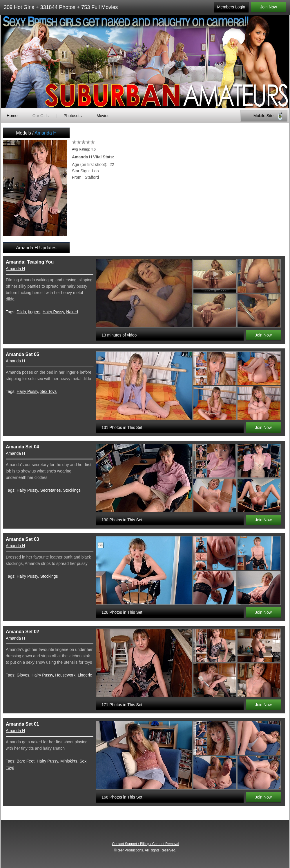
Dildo (21, 312)
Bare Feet (25, 761)
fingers (34, 312)
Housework (65, 675)
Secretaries (51, 490)
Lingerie (85, 675)
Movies (103, 116)
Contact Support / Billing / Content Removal (145, 844)
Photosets (72, 116)
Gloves (23, 675)
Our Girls (41, 116)
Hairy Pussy (53, 312)
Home (12, 116)
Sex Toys (49, 391)
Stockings (72, 490)
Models (23, 133)
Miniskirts (69, 761)
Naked (72, 312)
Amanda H (15, 269)
